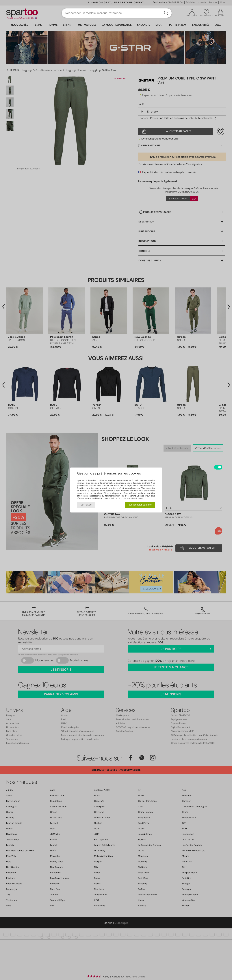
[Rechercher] (166, 13)
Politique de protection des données (126, 498)
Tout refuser (86, 505)
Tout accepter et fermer (140, 505)
